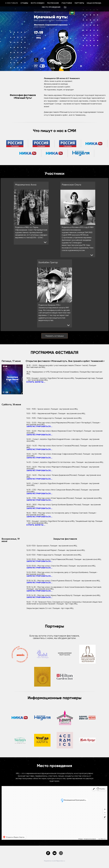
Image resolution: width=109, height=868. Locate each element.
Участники (67, 3)
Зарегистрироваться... (39, 426)
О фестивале (11, 3)
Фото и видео (38, 3)
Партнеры (79, 3)
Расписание (53, 3)
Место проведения (51, 7)
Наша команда (94, 3)
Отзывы (24, 3)
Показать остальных (55, 336)
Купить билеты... (36, 382)
